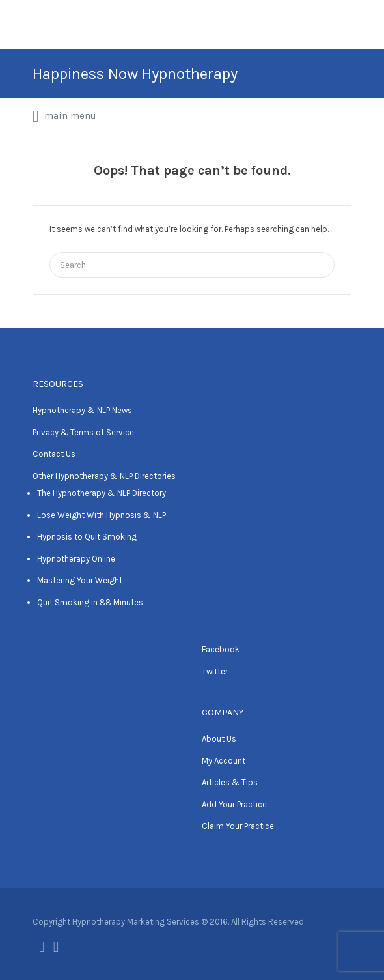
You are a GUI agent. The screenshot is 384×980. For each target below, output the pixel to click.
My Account (224, 761)
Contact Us (54, 454)
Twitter (215, 671)
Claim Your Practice (238, 826)
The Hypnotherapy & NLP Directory (102, 493)
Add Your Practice (234, 804)
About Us (219, 739)
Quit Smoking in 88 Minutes (90, 602)
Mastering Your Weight (80, 580)
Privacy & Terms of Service (83, 432)
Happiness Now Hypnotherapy (135, 74)
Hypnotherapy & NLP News (82, 410)
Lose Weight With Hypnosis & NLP (102, 515)
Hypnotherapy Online (76, 559)
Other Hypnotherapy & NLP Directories (104, 476)
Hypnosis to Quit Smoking (87, 537)
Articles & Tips (230, 782)
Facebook (221, 649)
